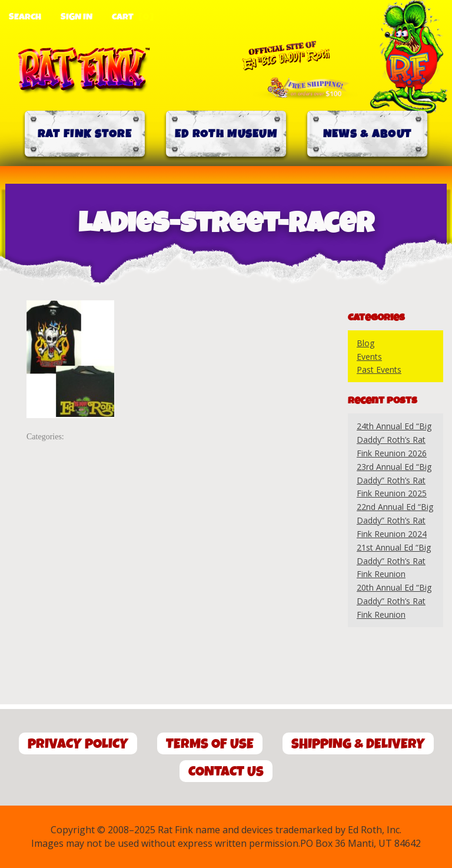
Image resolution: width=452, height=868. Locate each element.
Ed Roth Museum (226, 134)
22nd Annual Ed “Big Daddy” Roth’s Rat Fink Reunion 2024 (395, 520)
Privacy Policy (78, 744)
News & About (368, 134)
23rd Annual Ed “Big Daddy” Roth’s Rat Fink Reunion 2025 (394, 480)
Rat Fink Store (85, 134)
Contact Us (226, 772)
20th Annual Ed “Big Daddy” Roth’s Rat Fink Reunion (394, 601)
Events (369, 357)
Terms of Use (210, 744)
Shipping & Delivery (358, 744)
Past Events (379, 370)
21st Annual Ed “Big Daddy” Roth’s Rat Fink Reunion (394, 561)
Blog (365, 343)
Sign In (77, 17)
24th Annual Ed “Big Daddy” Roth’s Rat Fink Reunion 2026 (394, 440)
